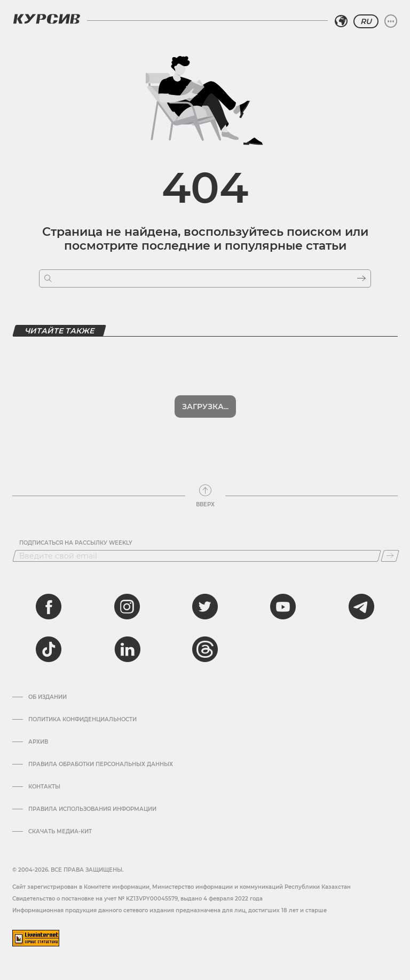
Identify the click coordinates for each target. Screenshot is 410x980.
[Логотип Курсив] (46, 19)
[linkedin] (127, 649)
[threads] (205, 649)
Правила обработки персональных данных (101, 764)
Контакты (44, 787)
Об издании (48, 697)
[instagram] (127, 607)
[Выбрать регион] (341, 21)
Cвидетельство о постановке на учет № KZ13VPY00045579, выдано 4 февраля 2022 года (137, 899)
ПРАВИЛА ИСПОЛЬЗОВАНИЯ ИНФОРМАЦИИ (92, 809)
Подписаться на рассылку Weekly (76, 543)
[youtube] (283, 607)
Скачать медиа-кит (60, 832)
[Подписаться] (390, 556)
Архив (38, 742)
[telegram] (361, 607)
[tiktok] (49, 649)
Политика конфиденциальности (82, 720)
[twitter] (205, 607)
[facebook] (49, 607)
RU (366, 21)
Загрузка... (205, 407)
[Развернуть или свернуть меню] (391, 21)
